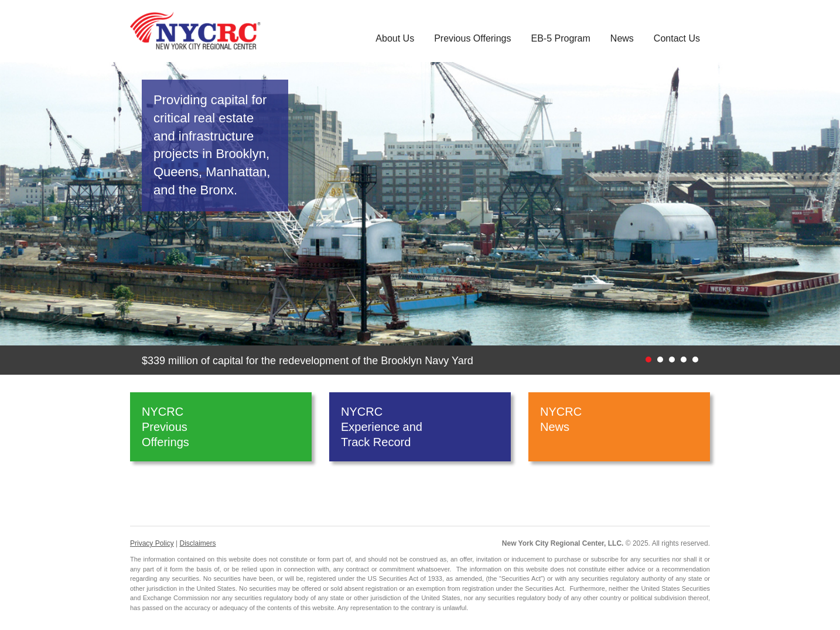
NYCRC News (561, 427)
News (622, 38)
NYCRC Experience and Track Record (382, 427)
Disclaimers (197, 543)
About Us (395, 38)
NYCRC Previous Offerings (165, 427)
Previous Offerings (472, 38)
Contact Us (677, 38)
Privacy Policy (152, 543)
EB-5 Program (560, 38)
